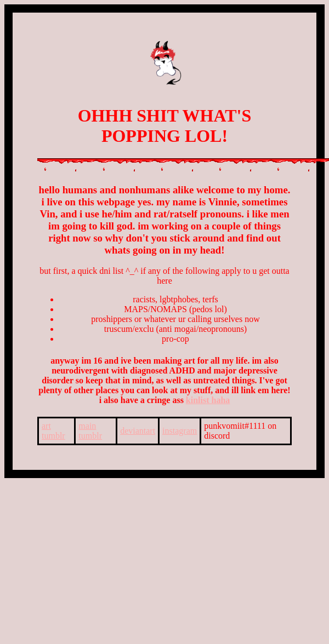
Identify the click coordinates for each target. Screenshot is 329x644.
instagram (180, 431)
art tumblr (53, 431)
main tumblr (90, 431)
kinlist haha (208, 400)
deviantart (138, 431)
